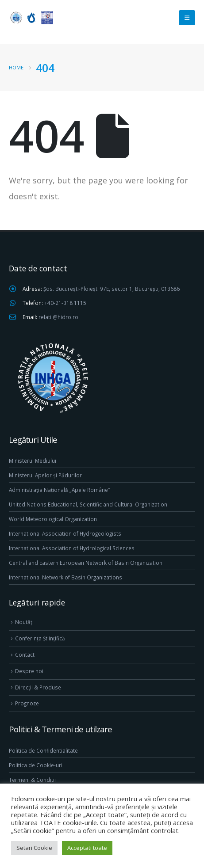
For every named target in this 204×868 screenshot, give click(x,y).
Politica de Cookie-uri (36, 765)
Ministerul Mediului (33, 461)
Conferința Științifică (40, 638)
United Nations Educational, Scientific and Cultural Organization (88, 504)
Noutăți (24, 622)
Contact (25, 655)
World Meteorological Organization (53, 519)
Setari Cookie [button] (34, 848)
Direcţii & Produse (38, 687)
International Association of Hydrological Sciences (72, 548)
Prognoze (27, 703)
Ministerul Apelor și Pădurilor (45, 475)
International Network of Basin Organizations (65, 577)
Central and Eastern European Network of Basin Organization (86, 563)
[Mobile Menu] (187, 18)
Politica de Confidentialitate (43, 750)
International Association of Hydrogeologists (65, 533)
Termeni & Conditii (32, 780)
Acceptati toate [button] (87, 848)
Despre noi (29, 671)
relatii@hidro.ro (58, 317)
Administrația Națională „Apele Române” (59, 490)
